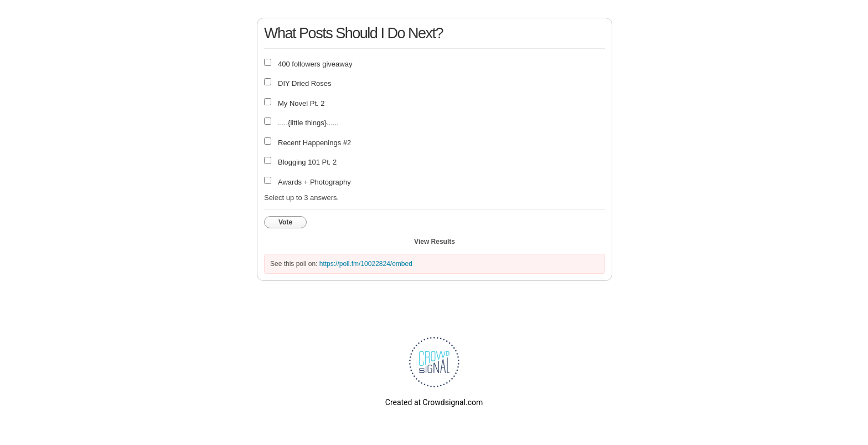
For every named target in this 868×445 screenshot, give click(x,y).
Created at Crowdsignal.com (434, 402)
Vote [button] (285, 222)
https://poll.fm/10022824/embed (366, 264)
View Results (435, 242)
